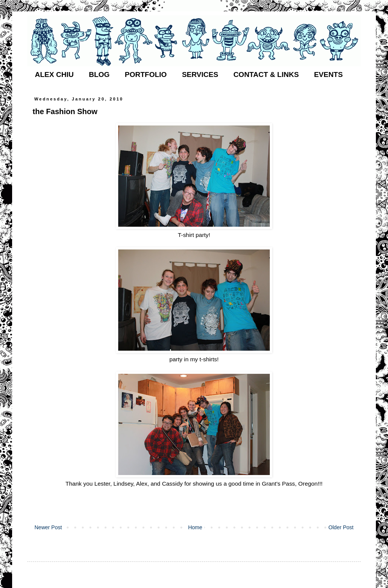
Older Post (341, 527)
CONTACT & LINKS (266, 74)
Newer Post (48, 527)
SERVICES (200, 74)
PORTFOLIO (146, 74)
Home (195, 527)
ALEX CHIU (54, 74)
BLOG (99, 74)
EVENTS (329, 74)
